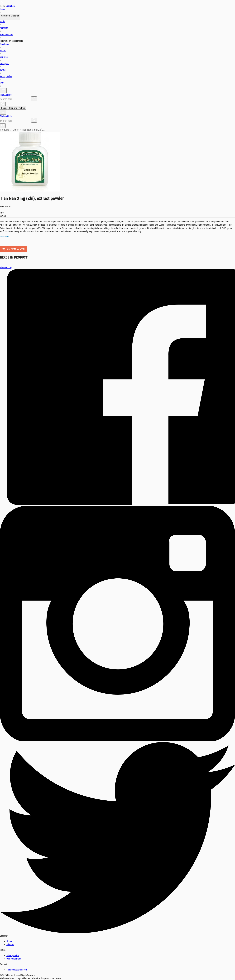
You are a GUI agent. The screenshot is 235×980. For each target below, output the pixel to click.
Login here (11, 6)
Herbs (9, 941)
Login (4, 108)
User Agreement (14, 959)
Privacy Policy (13, 955)
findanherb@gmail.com (17, 970)
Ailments (10, 944)
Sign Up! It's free (17, 108)
